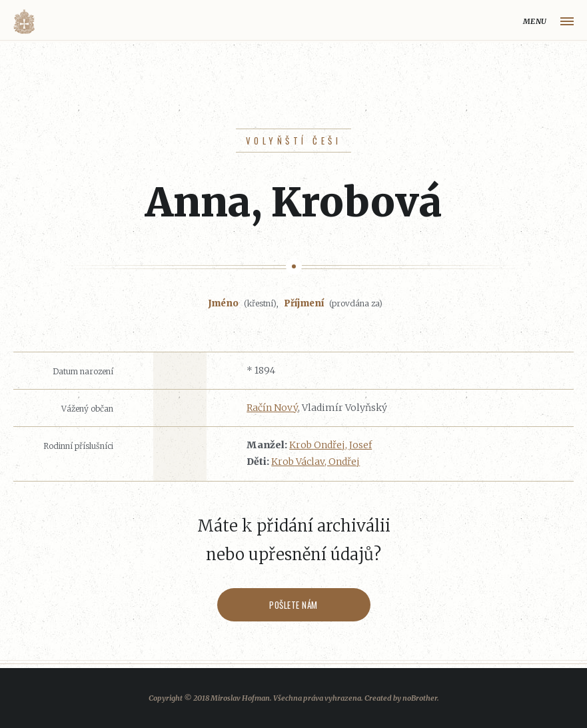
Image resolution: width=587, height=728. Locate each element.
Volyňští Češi (293, 141)
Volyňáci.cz (24, 22)
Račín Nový (272, 408)
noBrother (420, 698)
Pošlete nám (293, 605)
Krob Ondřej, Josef (330, 445)
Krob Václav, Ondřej (315, 462)
